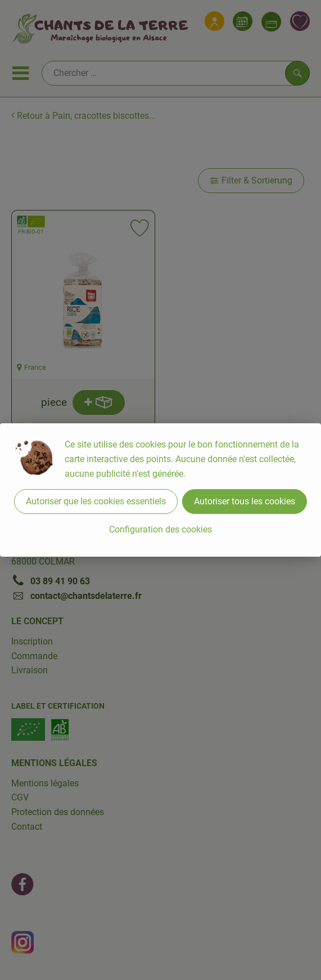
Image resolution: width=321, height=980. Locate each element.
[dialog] (160, 490)
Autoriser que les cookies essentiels (96, 501)
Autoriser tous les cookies (245, 501)
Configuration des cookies (160, 529)
